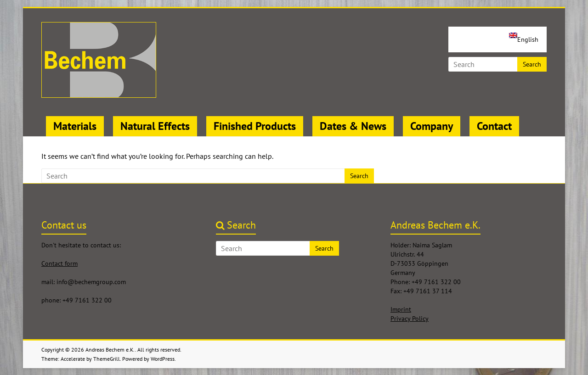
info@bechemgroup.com (91, 282)
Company (432, 126)
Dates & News (353, 126)
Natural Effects (155, 126)
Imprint (401, 309)
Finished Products (255, 126)
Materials (75, 126)
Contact (494, 126)
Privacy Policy (410, 319)
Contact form (59, 263)
